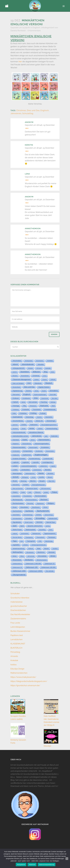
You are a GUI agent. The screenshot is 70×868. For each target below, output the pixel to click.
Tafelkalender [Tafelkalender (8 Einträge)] (36, 533)
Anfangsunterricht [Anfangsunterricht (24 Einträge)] (18, 368)
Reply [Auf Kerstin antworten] (27, 151)
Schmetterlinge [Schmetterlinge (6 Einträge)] (28, 515)
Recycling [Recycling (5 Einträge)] (30, 503)
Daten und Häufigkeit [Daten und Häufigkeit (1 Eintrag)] (18, 383)
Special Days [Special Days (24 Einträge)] (51, 522)
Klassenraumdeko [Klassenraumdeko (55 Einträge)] (19, 447)
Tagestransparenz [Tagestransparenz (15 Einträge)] (50, 533)
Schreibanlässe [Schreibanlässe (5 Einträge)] (17, 519)
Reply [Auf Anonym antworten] (27, 128)
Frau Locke (15, 623)
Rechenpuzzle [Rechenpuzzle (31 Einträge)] (17, 500)
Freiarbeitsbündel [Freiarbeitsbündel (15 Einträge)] (50, 410)
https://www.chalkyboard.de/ (23, 677)
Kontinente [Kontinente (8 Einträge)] (39, 451)
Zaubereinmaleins (18, 619)
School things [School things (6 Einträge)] (49, 515)
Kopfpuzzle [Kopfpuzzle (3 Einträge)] (16, 455)
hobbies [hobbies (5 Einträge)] (40, 429)
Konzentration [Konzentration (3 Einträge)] (50, 451)
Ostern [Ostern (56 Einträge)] (15, 492)
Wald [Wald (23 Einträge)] (39, 549)
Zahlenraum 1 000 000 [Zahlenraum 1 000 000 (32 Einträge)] (33, 564)
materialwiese (17, 602)
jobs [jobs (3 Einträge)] (46, 436)
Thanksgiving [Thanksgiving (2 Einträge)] (29, 537)
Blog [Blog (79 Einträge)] (46, 372)
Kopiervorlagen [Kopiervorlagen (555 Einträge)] (41, 455)
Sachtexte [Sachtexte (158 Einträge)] (29, 511)
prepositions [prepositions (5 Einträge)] (16, 496)
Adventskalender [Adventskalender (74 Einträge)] (28, 364)
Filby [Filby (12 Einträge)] (24, 406)
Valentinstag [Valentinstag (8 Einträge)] (49, 541)
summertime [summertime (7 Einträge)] (25, 533)
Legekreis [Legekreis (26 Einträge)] (26, 462)
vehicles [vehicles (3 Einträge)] (26, 545)
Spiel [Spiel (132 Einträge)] (15, 526)
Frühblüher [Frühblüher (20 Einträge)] (23, 413)
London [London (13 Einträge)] (15, 470)
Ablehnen (32, 865)
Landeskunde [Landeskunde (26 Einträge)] (48, 459)
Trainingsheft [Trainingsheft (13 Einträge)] (31, 541)
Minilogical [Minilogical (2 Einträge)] (25, 477)
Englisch (36, 28)
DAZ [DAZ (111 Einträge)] (29, 383)
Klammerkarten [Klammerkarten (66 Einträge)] (44, 440)
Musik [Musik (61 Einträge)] (15, 481)
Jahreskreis (16, 113)
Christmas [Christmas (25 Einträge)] (36, 376)
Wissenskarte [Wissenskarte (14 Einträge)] (17, 560)
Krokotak (14, 660)
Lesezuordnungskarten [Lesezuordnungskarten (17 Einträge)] (29, 466)
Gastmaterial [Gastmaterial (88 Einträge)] (17, 417)
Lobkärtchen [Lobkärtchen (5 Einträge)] (43, 466)
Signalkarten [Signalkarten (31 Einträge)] (17, 522)
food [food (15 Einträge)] (53, 406)
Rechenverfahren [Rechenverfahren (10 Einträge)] (31, 500)
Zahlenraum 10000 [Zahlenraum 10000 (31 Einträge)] (36, 571)
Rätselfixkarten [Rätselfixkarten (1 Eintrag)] (36, 507)
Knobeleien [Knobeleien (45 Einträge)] (45, 447)
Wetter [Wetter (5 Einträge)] (15, 556)
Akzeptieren (21, 865)
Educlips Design (17, 669)
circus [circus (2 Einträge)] (45, 376)
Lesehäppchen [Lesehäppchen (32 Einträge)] (48, 462)
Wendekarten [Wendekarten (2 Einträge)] (30, 552)
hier (20, 62)
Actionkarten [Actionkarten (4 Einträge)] (40, 361)
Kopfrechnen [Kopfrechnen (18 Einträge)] (27, 455)
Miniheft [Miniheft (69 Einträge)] (16, 477)
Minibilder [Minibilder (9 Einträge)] (51, 473)
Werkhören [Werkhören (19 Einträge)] (41, 552)
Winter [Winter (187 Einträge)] (53, 556)
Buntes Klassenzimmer (20, 631)
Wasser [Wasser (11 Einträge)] (47, 549)
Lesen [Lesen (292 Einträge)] (15, 466)
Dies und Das (33, 110)
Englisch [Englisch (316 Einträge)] (27, 394)
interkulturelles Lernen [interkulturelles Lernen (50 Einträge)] (20, 436)
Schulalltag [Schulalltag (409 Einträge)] (40, 518)
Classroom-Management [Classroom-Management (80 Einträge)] (22, 379)
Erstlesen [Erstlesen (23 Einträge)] (16, 398)
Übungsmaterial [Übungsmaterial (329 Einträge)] (19, 575)
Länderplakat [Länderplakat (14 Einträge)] (25, 470)
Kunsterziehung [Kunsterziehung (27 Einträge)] (34, 459)
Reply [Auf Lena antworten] (27, 180)
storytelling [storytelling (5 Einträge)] (42, 530)
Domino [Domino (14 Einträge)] (29, 391)
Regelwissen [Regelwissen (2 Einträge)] (40, 503)
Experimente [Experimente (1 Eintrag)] (45, 398)
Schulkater (15, 594)
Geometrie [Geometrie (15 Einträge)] (49, 417)
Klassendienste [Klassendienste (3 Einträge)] (27, 444)
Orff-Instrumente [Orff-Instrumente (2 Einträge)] (45, 488)
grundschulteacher (19, 606)
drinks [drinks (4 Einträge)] (37, 391)
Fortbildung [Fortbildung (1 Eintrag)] (16, 410)
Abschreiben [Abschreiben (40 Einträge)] (17, 361)
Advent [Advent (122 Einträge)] (15, 364)
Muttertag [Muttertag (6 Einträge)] (24, 481)
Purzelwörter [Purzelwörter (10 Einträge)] (27, 496)
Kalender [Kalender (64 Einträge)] (54, 436)
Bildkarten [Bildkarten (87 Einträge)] (37, 372)
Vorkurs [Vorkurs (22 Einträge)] (31, 549)
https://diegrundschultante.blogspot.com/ (29, 681)
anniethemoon (33, 229)
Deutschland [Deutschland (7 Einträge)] (16, 387)
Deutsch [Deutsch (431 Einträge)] (49, 383)
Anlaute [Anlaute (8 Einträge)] (30, 368)
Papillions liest (17, 635)
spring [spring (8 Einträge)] (48, 526)
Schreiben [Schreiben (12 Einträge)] (29, 519)
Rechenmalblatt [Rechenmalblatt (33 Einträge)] (40, 496)
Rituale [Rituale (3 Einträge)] (15, 507)
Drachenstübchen (18, 610)
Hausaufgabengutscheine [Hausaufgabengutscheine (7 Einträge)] (49, 425)
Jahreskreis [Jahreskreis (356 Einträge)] (37, 436)
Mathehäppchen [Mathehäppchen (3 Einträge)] (30, 473)
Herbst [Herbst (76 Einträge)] (32, 428)
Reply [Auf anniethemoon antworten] (27, 235)
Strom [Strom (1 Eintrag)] (51, 530)
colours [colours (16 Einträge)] (53, 380)
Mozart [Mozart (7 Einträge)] (50, 477)
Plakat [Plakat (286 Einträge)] (54, 492)
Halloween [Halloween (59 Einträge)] (34, 425)
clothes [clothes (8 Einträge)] (37, 380)
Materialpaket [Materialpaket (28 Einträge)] (17, 473)
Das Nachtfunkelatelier (20, 614)
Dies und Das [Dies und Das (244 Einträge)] (29, 387)
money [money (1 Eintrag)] (33, 477)
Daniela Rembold (18, 31)
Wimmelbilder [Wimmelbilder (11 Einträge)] (42, 556)
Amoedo (14, 656)
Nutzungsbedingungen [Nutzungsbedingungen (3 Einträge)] (39, 485)
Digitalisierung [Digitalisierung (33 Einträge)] (17, 391)
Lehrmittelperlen (18, 627)
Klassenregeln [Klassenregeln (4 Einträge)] (33, 447)
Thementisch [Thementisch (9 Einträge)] (40, 537)
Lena (27, 174)
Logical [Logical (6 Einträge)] (53, 466)
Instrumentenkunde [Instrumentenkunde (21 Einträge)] (19, 432)
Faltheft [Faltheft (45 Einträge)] (15, 402)
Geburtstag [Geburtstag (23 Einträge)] (30, 417)
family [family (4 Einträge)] (23, 402)
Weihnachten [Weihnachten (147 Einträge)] (18, 552)
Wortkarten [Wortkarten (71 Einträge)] (29, 560)
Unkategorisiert (48, 28)
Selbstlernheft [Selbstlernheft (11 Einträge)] (53, 519)
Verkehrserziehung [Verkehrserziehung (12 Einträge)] (19, 549)
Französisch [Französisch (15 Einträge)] (37, 410)
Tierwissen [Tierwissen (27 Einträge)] (52, 537)
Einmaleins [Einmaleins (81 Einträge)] (54, 391)
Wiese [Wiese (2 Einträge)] (22, 556)
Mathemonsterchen (19, 673)
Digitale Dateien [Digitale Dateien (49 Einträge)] (44, 387)
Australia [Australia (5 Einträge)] (48, 368)
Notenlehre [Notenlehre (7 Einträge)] (16, 485)
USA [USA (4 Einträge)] (40, 541)
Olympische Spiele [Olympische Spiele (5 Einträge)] (32, 488)
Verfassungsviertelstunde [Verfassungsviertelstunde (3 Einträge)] (39, 545)
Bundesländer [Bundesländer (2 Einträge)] (25, 376)
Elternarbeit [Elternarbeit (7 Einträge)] (16, 395)
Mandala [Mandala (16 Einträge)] (48, 470)
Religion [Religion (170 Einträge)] (51, 503)
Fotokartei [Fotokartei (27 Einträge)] (26, 409)
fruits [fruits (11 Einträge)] (14, 413)
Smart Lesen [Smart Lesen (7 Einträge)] (29, 522)
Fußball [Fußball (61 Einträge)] (43, 413)
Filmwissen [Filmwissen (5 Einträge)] (33, 406)
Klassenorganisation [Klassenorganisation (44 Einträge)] (42, 444)
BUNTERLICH (16, 648)
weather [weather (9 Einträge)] (55, 549)
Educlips (47, 746)
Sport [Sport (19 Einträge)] (22, 526)
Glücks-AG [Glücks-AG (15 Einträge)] (39, 421)
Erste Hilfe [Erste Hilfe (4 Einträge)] (53, 395)
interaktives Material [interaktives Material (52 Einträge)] (36, 432)
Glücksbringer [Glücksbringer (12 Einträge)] (51, 421)
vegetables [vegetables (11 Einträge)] (16, 545)
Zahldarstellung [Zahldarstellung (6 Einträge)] (17, 564)
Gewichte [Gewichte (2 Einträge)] (30, 421)
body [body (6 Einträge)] (53, 372)
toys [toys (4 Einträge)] (22, 541)
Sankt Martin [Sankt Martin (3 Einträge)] (16, 515)
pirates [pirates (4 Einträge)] (46, 492)
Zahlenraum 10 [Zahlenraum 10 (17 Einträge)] (50, 564)
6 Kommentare (34, 31)
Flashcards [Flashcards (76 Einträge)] (44, 406)
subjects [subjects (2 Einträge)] (15, 534)
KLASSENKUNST (18, 644)
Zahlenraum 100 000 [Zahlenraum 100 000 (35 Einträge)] (48, 567)
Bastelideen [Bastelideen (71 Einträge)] (25, 372)
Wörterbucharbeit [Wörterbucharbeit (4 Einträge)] (42, 560)
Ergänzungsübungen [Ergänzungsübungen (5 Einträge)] (40, 395)
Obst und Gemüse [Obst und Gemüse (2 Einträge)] (18, 488)
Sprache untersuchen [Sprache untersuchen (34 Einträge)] (35, 526)
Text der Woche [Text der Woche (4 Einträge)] (17, 537)
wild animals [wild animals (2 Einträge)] (31, 556)
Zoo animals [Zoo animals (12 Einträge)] (50, 571)
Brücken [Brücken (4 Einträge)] (15, 376)
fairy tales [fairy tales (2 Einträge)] (55, 398)
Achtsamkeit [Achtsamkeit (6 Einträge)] (29, 361)
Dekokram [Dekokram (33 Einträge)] (38, 383)
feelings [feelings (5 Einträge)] (53, 402)
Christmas (21, 110)
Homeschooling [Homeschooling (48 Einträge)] (52, 428)
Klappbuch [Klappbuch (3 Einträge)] (16, 444)
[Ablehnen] (67, 859)
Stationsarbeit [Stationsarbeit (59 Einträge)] (30, 530)
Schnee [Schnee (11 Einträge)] (39, 515)
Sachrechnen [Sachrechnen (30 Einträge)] (17, 511)
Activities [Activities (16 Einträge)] (50, 361)
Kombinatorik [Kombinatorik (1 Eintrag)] (16, 451)
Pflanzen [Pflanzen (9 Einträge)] (38, 492)
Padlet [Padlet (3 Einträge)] (23, 492)
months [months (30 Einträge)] (42, 477)
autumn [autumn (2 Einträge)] (15, 372)
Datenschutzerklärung (46, 865)
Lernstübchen (17, 640)
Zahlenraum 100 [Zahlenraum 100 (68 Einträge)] (32, 567)
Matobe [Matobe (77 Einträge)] (41, 473)
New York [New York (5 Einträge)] (51, 481)
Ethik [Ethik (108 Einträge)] (36, 398)
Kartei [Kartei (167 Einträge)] (25, 440)
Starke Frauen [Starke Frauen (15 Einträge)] (17, 530)
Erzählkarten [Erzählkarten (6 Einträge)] (26, 398)
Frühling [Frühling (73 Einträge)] (33, 413)
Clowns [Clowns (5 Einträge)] (45, 380)
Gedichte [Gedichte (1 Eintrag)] (39, 417)
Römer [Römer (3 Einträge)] (45, 507)
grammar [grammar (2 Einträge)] (15, 425)
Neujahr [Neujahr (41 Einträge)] (42, 481)
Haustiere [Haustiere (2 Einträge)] (15, 429)
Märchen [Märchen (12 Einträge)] (33, 481)
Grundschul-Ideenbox (20, 598)
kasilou (14, 665)
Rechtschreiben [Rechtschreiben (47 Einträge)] (18, 503)
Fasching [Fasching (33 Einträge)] (44, 402)
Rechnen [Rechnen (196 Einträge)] (44, 500)
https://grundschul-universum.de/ (25, 685)
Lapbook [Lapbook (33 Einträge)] (16, 462)
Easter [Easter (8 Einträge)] (44, 391)
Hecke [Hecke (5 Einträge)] (24, 429)
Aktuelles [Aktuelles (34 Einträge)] (41, 364)
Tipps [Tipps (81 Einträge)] (15, 541)
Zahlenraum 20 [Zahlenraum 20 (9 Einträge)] (17, 567)
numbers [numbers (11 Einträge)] (26, 485)
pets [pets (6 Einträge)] (30, 492)
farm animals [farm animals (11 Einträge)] (33, 402)
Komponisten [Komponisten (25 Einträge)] (28, 451)
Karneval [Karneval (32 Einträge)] (16, 440)
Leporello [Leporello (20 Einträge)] (36, 462)
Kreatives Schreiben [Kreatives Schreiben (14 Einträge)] (19, 459)
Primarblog (15, 652)
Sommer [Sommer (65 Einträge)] (39, 522)
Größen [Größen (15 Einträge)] (24, 425)
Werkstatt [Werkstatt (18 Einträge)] (51, 552)
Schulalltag (28, 113)
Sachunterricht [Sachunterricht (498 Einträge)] (43, 511)
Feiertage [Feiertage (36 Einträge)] (16, 406)
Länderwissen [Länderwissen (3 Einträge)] (37, 470)
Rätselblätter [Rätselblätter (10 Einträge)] (24, 507)
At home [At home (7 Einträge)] (39, 368)
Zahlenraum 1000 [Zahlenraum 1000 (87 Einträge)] (19, 571)
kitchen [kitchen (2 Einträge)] (33, 440)
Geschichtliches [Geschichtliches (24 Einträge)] (18, 421)
